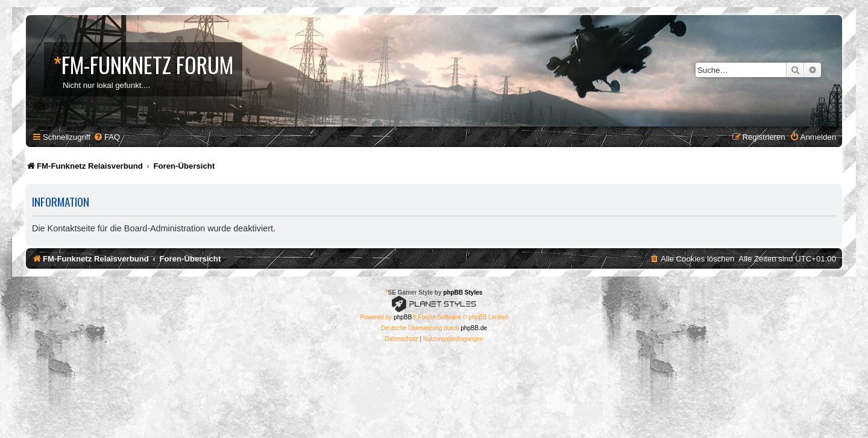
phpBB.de (474, 328)
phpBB (403, 317)
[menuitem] (107, 137)
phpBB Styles (463, 293)
